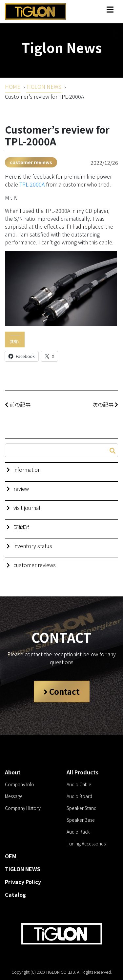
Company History (23, 808)
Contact (62, 691)
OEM (11, 856)
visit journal (27, 508)
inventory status (33, 546)
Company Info (20, 784)
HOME (13, 87)
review (21, 489)
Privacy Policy (23, 882)
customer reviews (31, 162)
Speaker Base (81, 820)
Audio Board (79, 796)
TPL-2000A (32, 184)
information (27, 469)
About (13, 772)
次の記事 (105, 404)
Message (14, 796)
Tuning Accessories (86, 843)
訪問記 (21, 527)
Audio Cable (79, 784)
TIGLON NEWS (44, 87)
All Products (82, 772)
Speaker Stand (82, 808)
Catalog (15, 894)
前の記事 (18, 404)
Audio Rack (78, 832)
